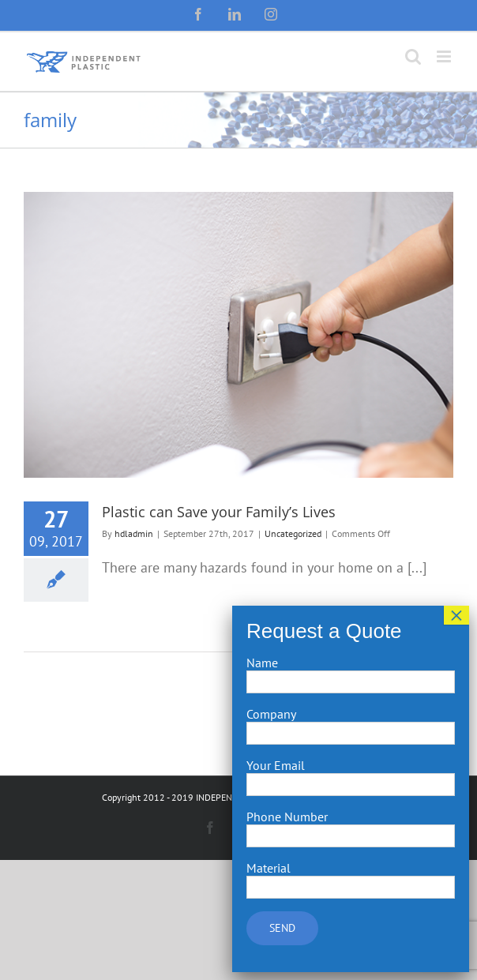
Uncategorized (293, 533)
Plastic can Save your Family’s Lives (219, 512)
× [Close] (456, 615)
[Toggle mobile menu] (445, 56)
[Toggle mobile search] (413, 56)
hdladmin (134, 533)
